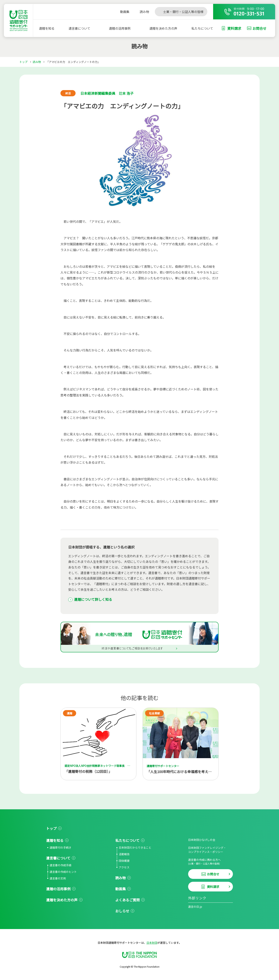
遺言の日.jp (195, 907)
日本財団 (152, 943)
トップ (23, 62)
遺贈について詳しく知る (93, 599)
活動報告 (124, 854)
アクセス (124, 867)
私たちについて (202, 28)
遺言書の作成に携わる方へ (211, 862)
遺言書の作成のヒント (63, 872)
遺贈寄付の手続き (60, 847)
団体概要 (124, 861)
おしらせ (122, 911)
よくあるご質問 (127, 900)
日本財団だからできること (135, 847)
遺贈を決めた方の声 (163, 28)
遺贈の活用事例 (120, 28)
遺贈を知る (47, 28)
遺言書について (79, 28)
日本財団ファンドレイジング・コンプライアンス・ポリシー (207, 850)
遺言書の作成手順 (60, 865)
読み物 (37, 62)
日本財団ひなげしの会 (202, 840)
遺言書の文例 (58, 878)
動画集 (121, 889)
